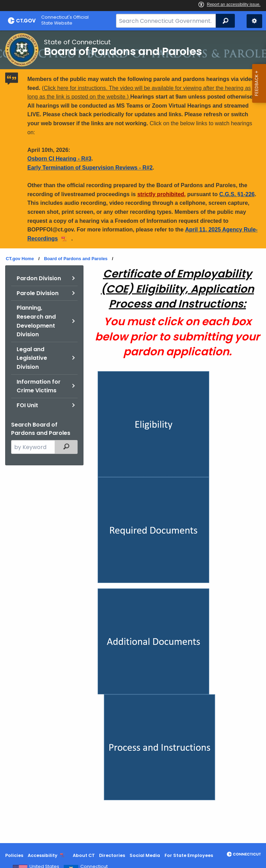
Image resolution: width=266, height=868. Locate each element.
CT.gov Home (20, 259)
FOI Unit (27, 405)
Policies (14, 855)
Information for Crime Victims (39, 386)
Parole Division (38, 293)
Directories (112, 855)
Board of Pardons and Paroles (76, 259)
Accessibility (43, 855)
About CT (84, 855)
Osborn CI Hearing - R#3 (59, 159)
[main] (133, 437)
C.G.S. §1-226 (237, 194)
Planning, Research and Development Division (36, 321)
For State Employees (189, 855)
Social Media (145, 855)
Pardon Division (39, 278)
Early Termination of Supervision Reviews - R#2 (90, 168)
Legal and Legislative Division (32, 358)
